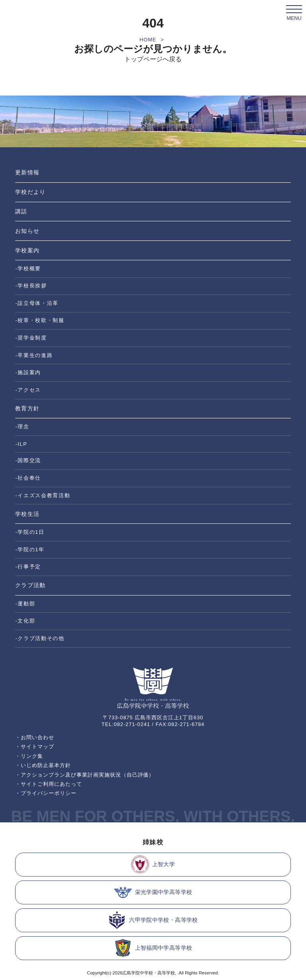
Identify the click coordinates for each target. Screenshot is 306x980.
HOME (148, 40)
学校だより (30, 192)
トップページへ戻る (153, 59)
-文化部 (25, 621)
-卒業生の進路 (34, 355)
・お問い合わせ (35, 737)
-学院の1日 (30, 532)
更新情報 (27, 172)
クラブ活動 (30, 585)
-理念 (22, 427)
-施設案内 (28, 372)
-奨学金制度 (31, 338)
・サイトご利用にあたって (49, 784)
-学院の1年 (30, 550)
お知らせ (27, 231)
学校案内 (27, 250)
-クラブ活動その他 (40, 638)
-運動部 (25, 604)
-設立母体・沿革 (37, 303)
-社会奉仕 (28, 478)
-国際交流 (28, 460)
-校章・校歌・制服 (40, 320)
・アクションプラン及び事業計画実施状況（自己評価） (85, 775)
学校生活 (27, 514)
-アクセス (28, 390)
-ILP (21, 444)
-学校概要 (28, 268)
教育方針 (27, 408)
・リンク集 (29, 756)
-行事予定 (28, 567)
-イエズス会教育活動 (43, 495)
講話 (21, 211)
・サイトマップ (35, 747)
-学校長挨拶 (31, 286)
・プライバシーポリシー (46, 793)
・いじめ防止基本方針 (43, 765)
